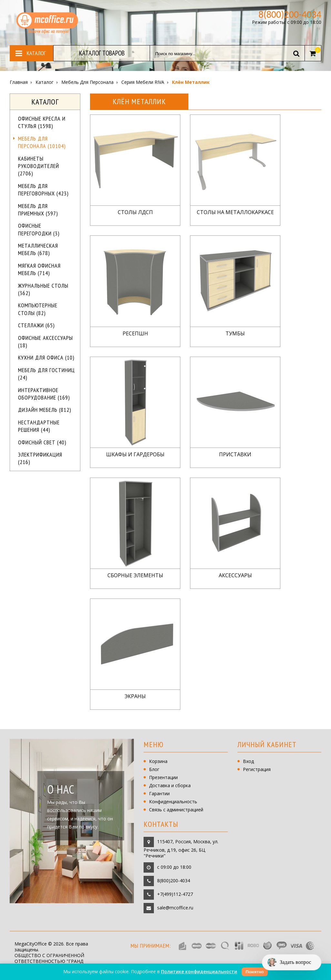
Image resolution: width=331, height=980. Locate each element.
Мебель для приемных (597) (38, 210)
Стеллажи (36, 325)
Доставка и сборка (170, 785)
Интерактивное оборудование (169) (44, 394)
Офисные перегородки (39, 229)
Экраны (135, 696)
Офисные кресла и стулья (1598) (42, 122)
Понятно (255, 972)
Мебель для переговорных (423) (43, 190)
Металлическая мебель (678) (38, 249)
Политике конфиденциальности (199, 971)
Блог (154, 769)
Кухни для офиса (46, 357)
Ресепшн (135, 334)
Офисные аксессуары (45, 342)
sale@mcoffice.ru (175, 907)
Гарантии (159, 793)
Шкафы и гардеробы (135, 455)
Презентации (163, 777)
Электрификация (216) (40, 458)
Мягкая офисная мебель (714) (39, 269)
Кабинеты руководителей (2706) (39, 166)
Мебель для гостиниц (46, 374)
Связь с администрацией (176, 810)
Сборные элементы (135, 575)
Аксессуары (235, 575)
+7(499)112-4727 (175, 894)
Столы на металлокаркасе (235, 212)
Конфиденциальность (173, 802)
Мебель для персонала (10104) (42, 142)
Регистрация (257, 769)
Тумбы (235, 334)
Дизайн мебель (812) (45, 410)
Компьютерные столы (38, 309)
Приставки (235, 455)
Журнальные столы (43, 289)
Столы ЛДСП (135, 212)
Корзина (158, 761)
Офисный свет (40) (42, 442)
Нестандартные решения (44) (39, 426)
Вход (248, 761)
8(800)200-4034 (174, 880)
